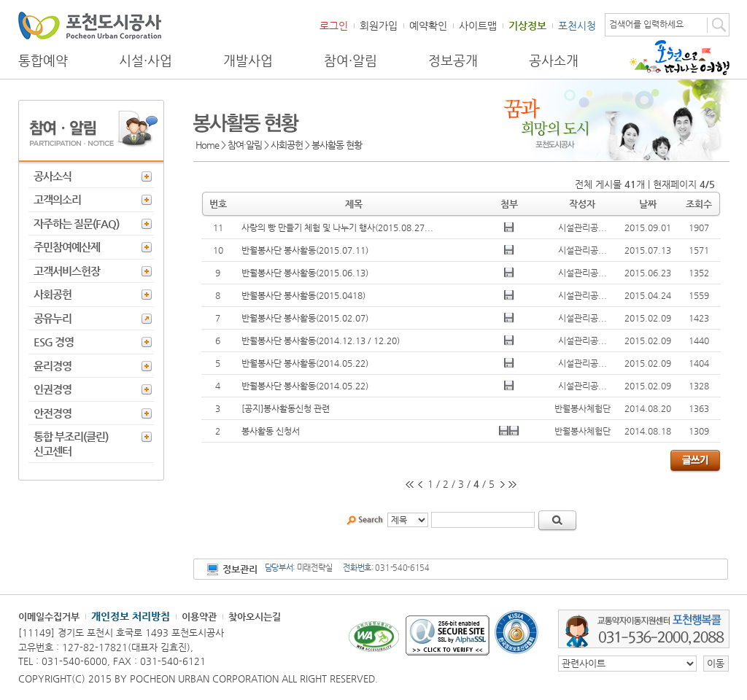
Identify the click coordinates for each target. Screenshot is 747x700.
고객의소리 (57, 199)
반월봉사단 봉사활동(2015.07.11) (305, 250)
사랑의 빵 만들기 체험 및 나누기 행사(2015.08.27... (337, 227)
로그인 (334, 26)
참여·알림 (351, 61)
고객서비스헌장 (67, 271)
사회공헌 (53, 294)
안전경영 (53, 413)
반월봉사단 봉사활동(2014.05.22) (305, 363)
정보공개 (453, 61)
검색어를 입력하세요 (646, 24)
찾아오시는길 (255, 617)
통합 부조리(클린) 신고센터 (71, 444)
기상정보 (527, 26)
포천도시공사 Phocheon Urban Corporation (90, 25)
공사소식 (53, 176)
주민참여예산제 (67, 247)
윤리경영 (53, 366)
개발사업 (248, 61)
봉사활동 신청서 (271, 431)
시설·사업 (146, 61)
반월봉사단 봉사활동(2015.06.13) (305, 273)
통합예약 (43, 61)
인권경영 (53, 389)
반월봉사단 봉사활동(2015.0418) (303, 295)
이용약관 (199, 617)
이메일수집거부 (49, 617)
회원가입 (379, 26)
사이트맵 (478, 26)
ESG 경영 (54, 342)
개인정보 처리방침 (131, 616)
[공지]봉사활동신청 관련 (286, 408)
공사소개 (554, 61)
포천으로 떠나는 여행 (680, 58)
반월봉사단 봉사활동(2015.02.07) (305, 318)
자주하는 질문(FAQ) (76, 223)
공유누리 (53, 318)
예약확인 (428, 26)
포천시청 (577, 26)
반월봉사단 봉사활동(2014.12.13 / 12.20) (321, 341)
